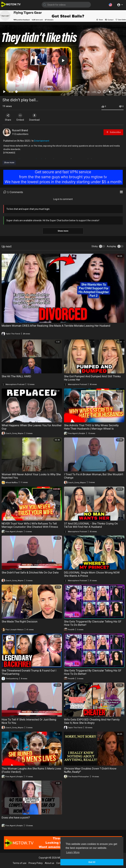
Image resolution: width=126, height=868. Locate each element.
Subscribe (113, 132)
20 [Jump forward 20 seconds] (105, 92)
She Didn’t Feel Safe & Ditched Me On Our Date (30, 572)
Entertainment (42, 141)
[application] (63, 60)
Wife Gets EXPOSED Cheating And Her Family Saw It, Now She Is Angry (92, 721)
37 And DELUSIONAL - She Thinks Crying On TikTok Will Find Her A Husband (91, 525)
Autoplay (111, 246)
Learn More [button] (73, 852)
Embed (22, 117)
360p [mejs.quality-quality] (116, 92)
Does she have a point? (16, 818)
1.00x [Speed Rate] (94, 92)
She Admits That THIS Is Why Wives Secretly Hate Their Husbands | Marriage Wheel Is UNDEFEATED (91, 429)
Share (9, 117)
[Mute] (110, 92)
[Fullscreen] (121, 92)
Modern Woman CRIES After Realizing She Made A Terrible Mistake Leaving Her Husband (56, 326)
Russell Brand (20, 130)
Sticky (95, 246)
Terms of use (20, 863)
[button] (110, 5)
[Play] (4, 92)
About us (49, 863)
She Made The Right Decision (20, 621)
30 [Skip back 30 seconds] (99, 92)
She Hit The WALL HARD (16, 376)
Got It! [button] (92, 862)
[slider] (49, 92)
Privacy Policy (36, 863)
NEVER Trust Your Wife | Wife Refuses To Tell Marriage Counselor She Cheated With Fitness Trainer (30, 527)
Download (37, 117)
